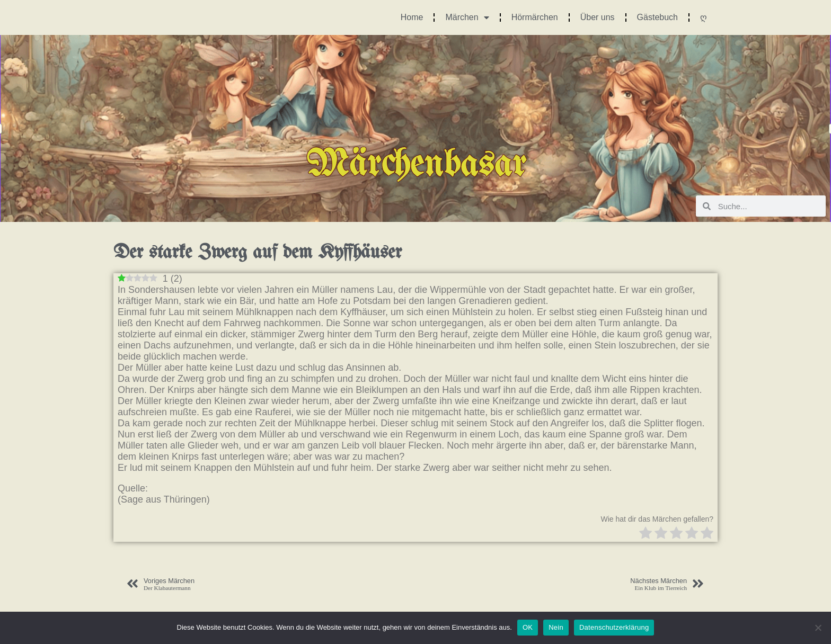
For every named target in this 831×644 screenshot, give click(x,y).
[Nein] (818, 628)
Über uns (598, 17)
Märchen (467, 17)
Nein (556, 627)
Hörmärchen (535, 17)
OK (528, 627)
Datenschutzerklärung (614, 627)
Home (412, 17)
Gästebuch (657, 17)
